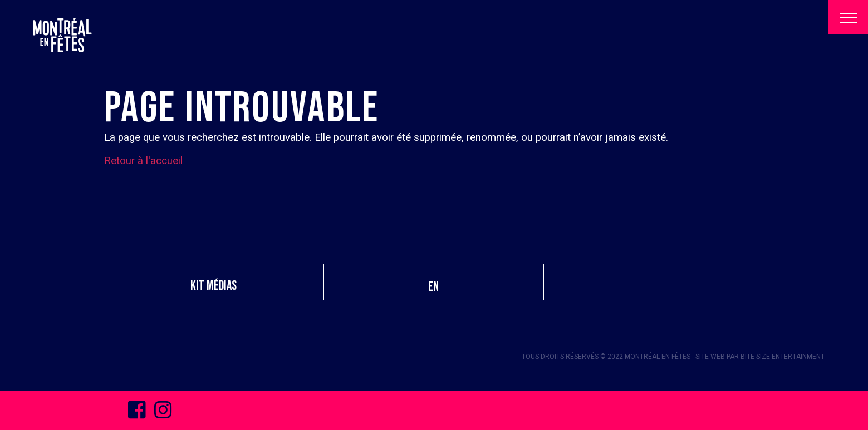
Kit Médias (214, 286)
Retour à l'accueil (143, 161)
